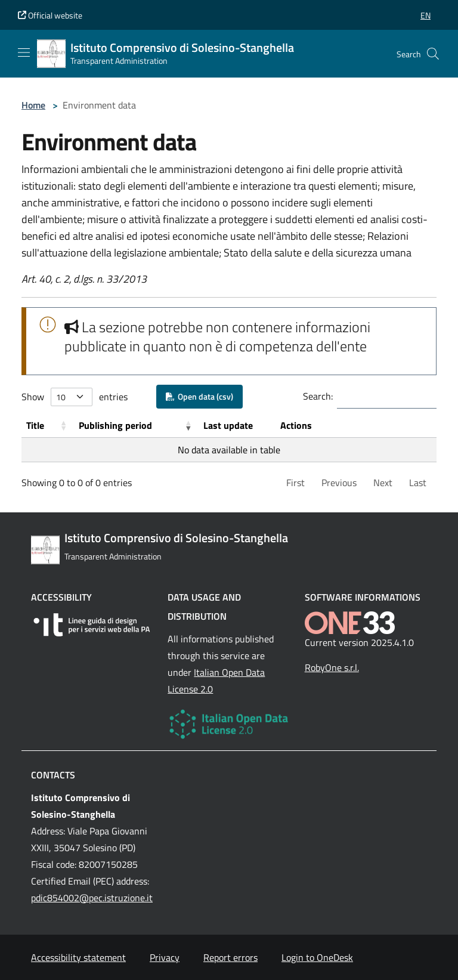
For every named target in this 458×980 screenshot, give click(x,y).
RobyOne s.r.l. (332, 667)
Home (33, 105)
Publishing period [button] (115, 425)
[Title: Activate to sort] (48, 426)
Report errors (230, 957)
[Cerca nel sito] (433, 54)
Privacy (165, 957)
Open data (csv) (199, 396)
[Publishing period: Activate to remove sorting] (136, 426)
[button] (425, 15)
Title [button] (35, 425)
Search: (318, 396)
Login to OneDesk (317, 957)
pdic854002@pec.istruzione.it (92, 898)
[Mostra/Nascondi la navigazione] (24, 52)
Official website (50, 15)
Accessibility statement (78, 957)
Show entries (75, 397)
